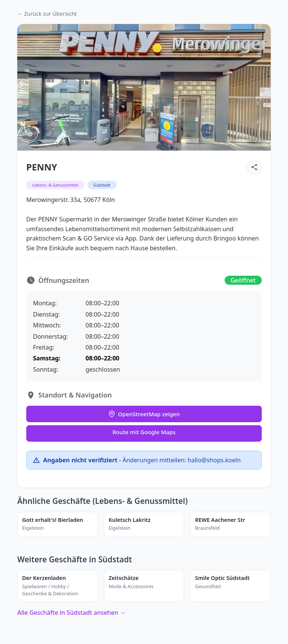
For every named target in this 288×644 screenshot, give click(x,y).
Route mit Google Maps (144, 432)
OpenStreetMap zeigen (144, 414)
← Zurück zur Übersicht (47, 14)
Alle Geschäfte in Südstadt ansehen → (71, 613)
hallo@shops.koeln (214, 460)
